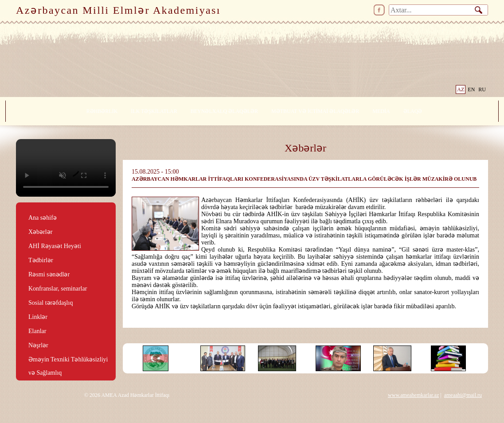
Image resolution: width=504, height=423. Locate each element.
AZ (461, 89)
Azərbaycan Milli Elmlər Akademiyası (118, 10)
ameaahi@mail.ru (463, 395)
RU (482, 89)
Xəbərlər (40, 232)
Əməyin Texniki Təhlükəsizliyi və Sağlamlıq (68, 360)
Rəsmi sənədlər (49, 274)
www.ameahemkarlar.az (413, 395)
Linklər (38, 317)
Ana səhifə (43, 218)
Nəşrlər (38, 345)
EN (471, 89)
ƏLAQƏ (413, 111)
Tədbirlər (41, 260)
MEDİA (381, 111)
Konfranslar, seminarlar (58, 289)
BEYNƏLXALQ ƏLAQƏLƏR (224, 111)
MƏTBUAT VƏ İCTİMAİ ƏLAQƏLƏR (315, 111)
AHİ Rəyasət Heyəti (55, 246)
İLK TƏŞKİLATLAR (154, 111)
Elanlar (37, 331)
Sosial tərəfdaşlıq (51, 303)
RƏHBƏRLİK (102, 111)
